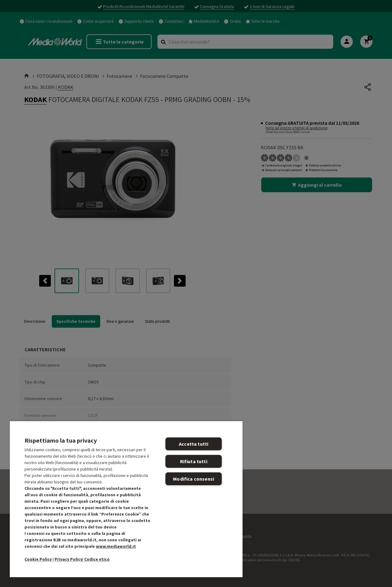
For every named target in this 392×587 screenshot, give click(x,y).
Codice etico (97, 559)
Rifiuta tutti (194, 461)
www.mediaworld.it (116, 546)
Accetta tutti (194, 444)
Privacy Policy (68, 559)
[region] (126, 499)
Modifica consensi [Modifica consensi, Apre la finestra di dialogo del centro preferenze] (194, 479)
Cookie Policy (38, 559)
